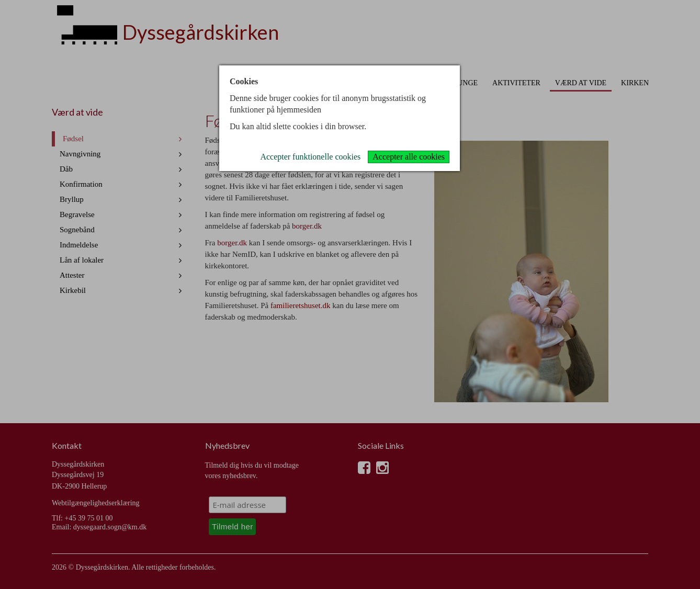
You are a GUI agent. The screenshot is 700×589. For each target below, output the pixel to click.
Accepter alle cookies (409, 157)
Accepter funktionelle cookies (310, 157)
